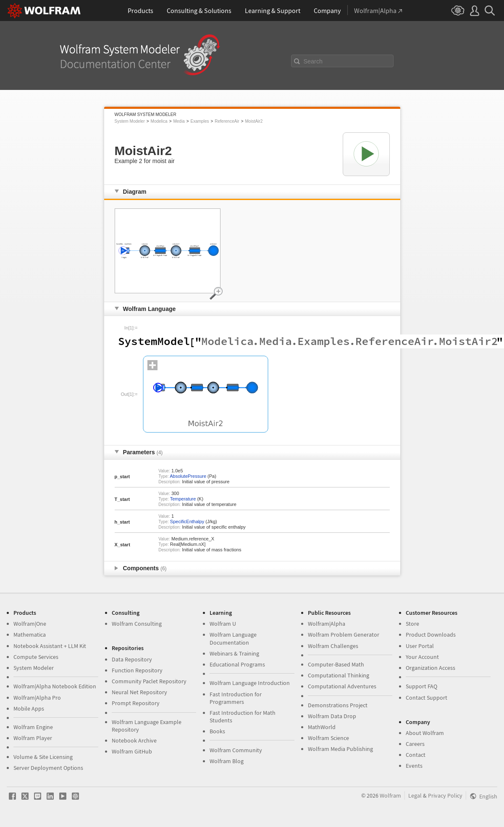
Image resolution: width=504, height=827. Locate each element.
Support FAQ (421, 686)
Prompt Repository (136, 703)
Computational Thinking (339, 675)
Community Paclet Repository (149, 681)
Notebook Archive (134, 740)
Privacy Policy (445, 795)
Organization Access (430, 668)
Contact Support (427, 698)
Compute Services (36, 657)
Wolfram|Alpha (327, 624)
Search (313, 61)
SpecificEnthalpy (187, 521)
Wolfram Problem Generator (344, 635)
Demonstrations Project (338, 705)
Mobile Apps (29, 708)
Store (412, 624)
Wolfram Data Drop (332, 716)
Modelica (159, 121)
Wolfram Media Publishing (340, 749)
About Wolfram (425, 733)
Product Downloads (431, 635)
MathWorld (322, 727)
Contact (416, 755)
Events (414, 766)
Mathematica (30, 635)
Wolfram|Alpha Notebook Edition (55, 686)
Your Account (422, 657)
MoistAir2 (254, 121)
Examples (200, 121)
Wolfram (390, 795)
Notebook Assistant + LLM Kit (50, 646)
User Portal (420, 646)
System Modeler (130, 121)
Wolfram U (223, 624)
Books (217, 731)
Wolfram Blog (227, 761)
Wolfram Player (33, 738)
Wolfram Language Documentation (233, 638)
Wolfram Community (236, 750)
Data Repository (132, 659)
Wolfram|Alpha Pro (37, 698)
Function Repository (137, 670)
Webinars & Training (234, 653)
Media (179, 121)
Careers (415, 744)
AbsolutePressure (188, 476)
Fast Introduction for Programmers (236, 698)
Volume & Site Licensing (43, 757)
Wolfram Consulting (137, 624)
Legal (415, 795)
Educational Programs (237, 664)
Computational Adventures (342, 686)
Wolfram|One (30, 624)
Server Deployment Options (48, 768)
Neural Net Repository (139, 692)
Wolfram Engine (33, 727)
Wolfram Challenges (333, 646)
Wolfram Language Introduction (250, 683)
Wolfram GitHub (132, 751)
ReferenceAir (227, 121)
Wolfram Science (328, 738)
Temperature (183, 499)
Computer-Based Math (336, 664)
